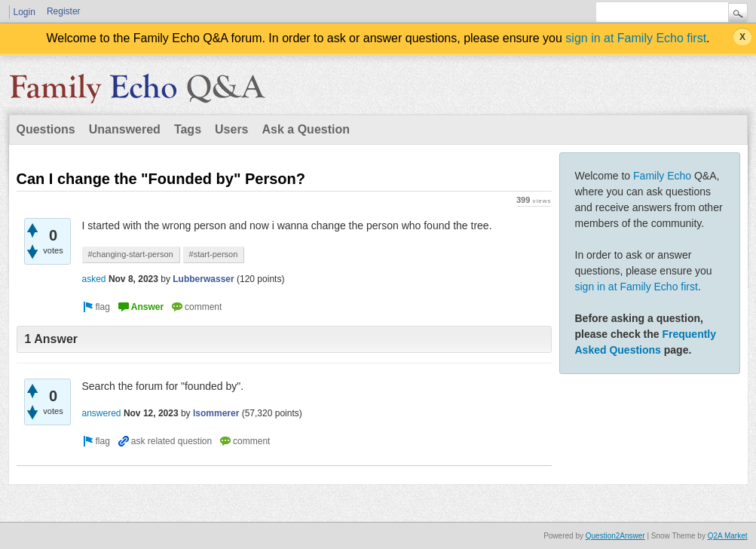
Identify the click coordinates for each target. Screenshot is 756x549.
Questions (46, 129)
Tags (188, 129)
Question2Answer (615, 536)
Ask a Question (306, 129)
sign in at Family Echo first (636, 38)
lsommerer (216, 413)
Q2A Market (728, 536)
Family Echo (662, 176)
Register (64, 11)
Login (24, 12)
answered (102, 413)
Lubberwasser (203, 279)
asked (94, 279)
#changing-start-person (131, 254)
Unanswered (125, 129)
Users (231, 129)
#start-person (214, 254)
